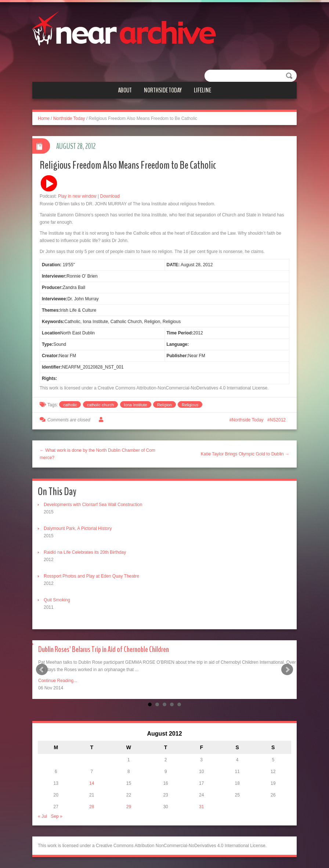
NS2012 (278, 420)
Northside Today (163, 90)
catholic (70, 405)
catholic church (100, 405)
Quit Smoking (57, 600)
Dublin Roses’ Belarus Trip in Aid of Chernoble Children (104, 649)
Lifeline (203, 90)
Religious (190, 405)
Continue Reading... (58, 681)
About (125, 90)
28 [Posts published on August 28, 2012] (92, 807)
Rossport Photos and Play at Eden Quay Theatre (91, 576)
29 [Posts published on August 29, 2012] (129, 807)
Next (287, 670)
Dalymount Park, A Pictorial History (78, 528)
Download (110, 196)
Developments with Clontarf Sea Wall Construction (93, 505)
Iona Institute (136, 405)
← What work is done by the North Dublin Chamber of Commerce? (97, 454)
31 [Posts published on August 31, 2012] (201, 807)
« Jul (42, 816)
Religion (164, 405)
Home (44, 118)
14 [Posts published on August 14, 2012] (92, 783)
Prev (42, 670)
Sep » (56, 816)
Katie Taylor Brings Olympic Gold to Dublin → (245, 454)
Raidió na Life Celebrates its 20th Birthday (85, 552)
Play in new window (77, 196)
